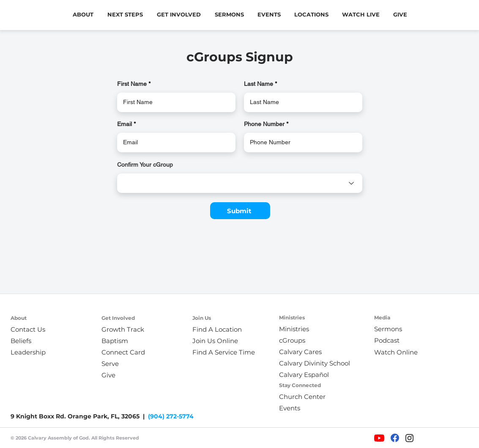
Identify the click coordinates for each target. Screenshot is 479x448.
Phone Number (264, 124)
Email (125, 124)
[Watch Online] (401, 352)
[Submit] (240, 211)
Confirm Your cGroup (145, 165)
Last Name (259, 84)
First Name (132, 84)
